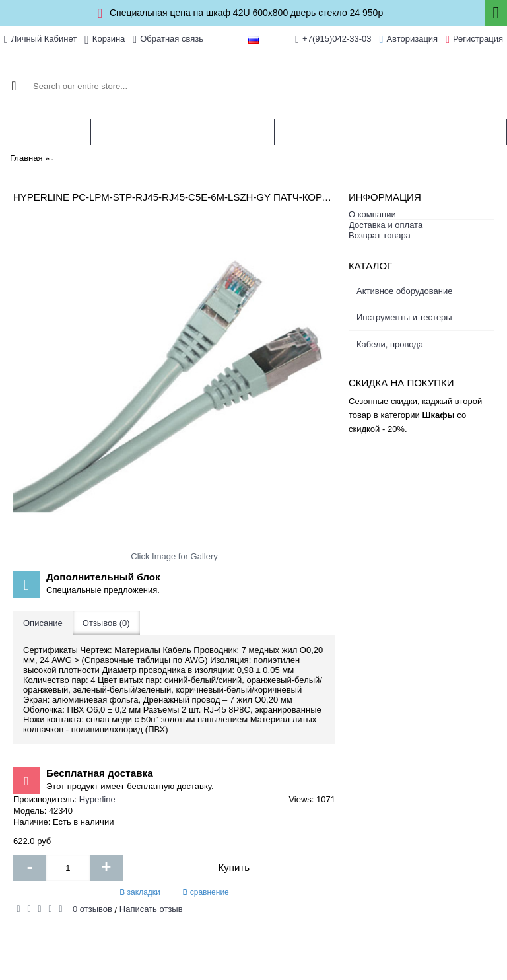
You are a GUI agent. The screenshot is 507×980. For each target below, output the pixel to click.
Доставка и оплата (386, 225)
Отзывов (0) (106, 623)
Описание (43, 623)
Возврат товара (380, 235)
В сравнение (205, 892)
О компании (372, 214)
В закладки (140, 892)
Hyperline (97, 799)
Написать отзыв (151, 909)
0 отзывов (92, 909)
